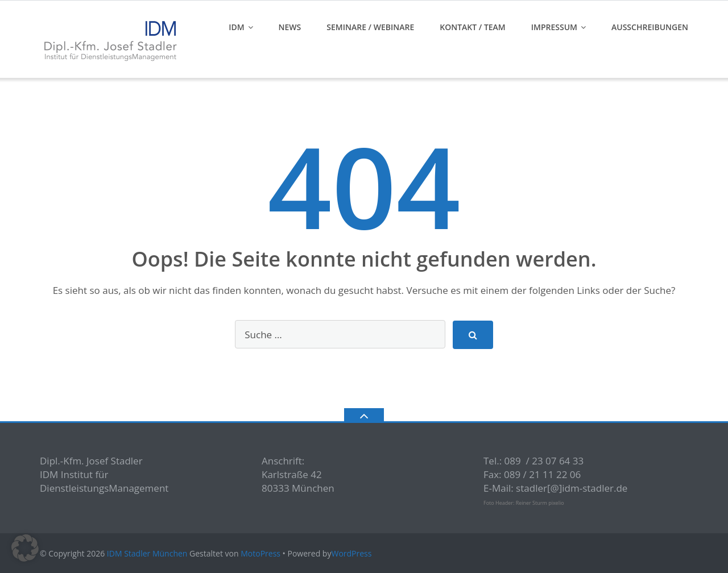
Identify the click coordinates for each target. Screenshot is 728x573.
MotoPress (260, 553)
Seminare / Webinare (370, 27)
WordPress (351, 553)
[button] (25, 548)
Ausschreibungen (650, 27)
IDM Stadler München (147, 553)
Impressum (554, 27)
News (290, 27)
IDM (236, 27)
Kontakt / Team (473, 27)
